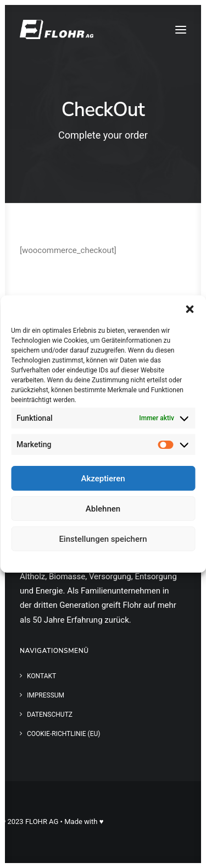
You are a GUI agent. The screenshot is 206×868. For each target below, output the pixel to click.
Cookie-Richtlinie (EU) (64, 734)
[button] (190, 309)
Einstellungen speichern (103, 539)
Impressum (151, 561)
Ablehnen (103, 509)
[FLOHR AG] (57, 29)
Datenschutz (111, 561)
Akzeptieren (103, 479)
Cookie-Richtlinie (62, 561)
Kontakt (41, 676)
